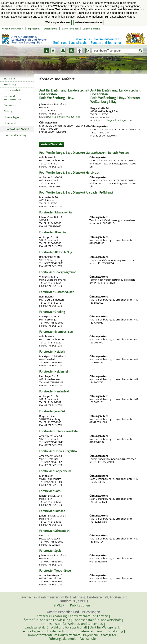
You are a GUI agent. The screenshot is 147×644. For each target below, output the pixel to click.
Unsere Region (12, 117)
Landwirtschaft (12, 90)
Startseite (9, 78)
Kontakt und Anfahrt (13, 29)
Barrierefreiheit (70, 29)
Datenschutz (51, 29)
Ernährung (10, 84)
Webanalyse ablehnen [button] (58, 22)
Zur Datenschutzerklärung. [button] (120, 17)
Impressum (34, 29)
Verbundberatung (16, 135)
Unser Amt (10, 123)
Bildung (8, 111)
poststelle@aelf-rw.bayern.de (64, 117)
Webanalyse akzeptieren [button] (89, 22)
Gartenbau (10, 105)
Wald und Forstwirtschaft (12, 98)
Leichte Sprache (91, 29)
